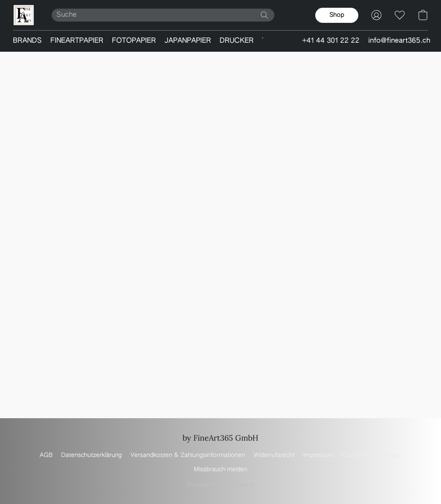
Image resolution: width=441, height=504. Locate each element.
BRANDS (27, 41)
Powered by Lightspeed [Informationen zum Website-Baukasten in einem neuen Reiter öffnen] (221, 485)
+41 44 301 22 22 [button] (331, 41)
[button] (24, 15)
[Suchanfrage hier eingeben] (163, 15)
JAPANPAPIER (188, 41)
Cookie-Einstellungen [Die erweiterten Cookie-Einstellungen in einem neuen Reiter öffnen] (372, 455)
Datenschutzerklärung (92, 455)
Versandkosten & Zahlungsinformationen (188, 455)
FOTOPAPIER (134, 41)
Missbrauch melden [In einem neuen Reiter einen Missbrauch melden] (220, 470)
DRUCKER (237, 41)
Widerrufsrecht (274, 455)
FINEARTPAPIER (77, 41)
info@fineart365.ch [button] (399, 41)
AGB (46, 455)
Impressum (318, 455)
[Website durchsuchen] (264, 15)
